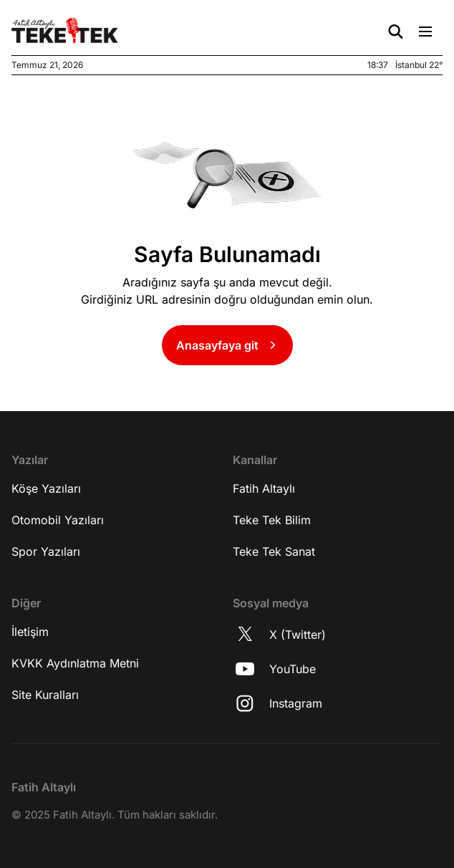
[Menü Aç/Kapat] (425, 32)
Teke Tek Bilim (272, 520)
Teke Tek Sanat (274, 551)
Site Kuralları (45, 695)
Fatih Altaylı (264, 488)
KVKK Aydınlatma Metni (75, 663)
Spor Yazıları (46, 551)
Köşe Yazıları (46, 488)
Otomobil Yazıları (58, 520)
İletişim (30, 632)
